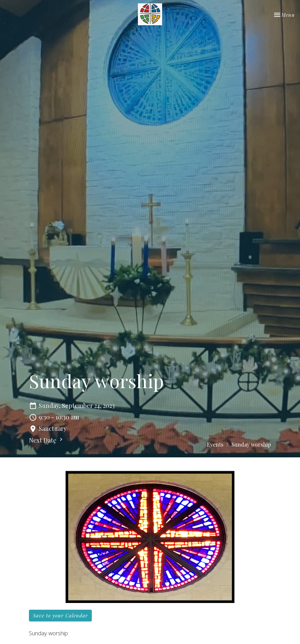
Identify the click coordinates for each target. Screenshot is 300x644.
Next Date (47, 440)
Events (215, 444)
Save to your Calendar (60, 615)
